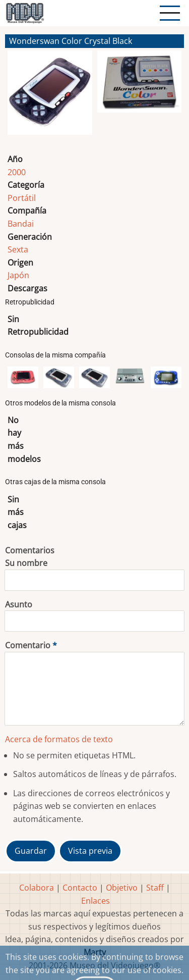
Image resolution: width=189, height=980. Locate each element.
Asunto (19, 604)
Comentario (28, 645)
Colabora (37, 888)
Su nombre (26, 563)
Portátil (22, 198)
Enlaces (96, 901)
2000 (17, 172)
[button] (50, 97)
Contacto (80, 888)
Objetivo (122, 888)
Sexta (18, 249)
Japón (18, 275)
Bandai (21, 224)
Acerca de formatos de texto (59, 739)
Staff (155, 888)
